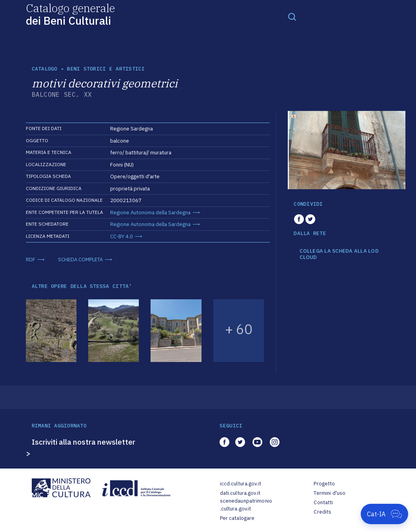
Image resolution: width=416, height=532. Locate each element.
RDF (31, 260)
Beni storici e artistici (106, 69)
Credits (322, 512)
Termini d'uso (330, 493)
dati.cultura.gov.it (240, 493)
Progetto (324, 484)
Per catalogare (237, 518)
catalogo (45, 69)
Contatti (323, 502)
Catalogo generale (70, 14)
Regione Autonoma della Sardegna (150, 213)
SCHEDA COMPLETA (80, 260)
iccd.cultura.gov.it (241, 484)
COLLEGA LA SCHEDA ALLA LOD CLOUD (339, 254)
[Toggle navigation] (292, 16)
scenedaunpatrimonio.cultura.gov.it (246, 505)
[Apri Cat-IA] (384, 514)
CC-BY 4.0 (122, 236)
